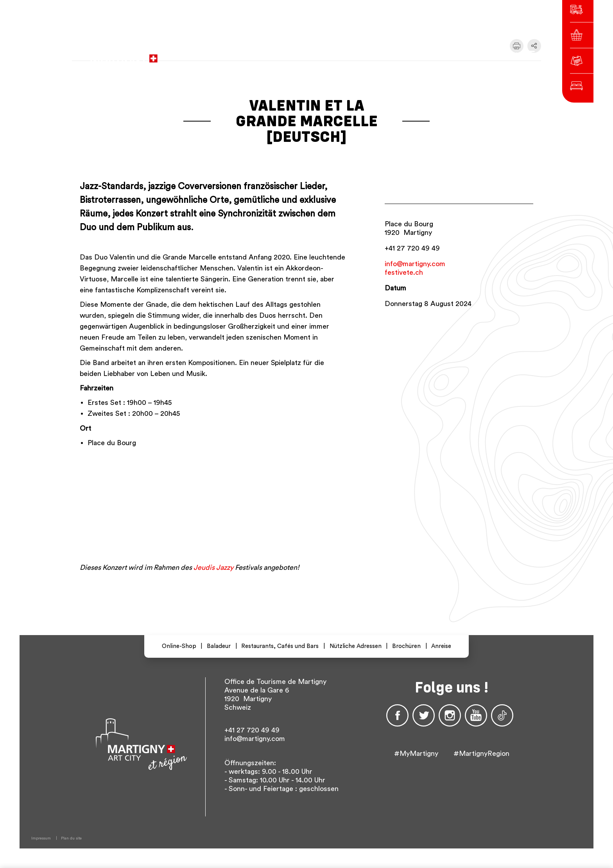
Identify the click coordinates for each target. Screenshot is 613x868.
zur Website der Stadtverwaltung (274, 55)
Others (466, 55)
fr (416, 55)
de (430, 55)
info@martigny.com (415, 264)
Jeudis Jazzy (213, 567)
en (444, 55)
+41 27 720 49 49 (412, 248)
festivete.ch (404, 272)
